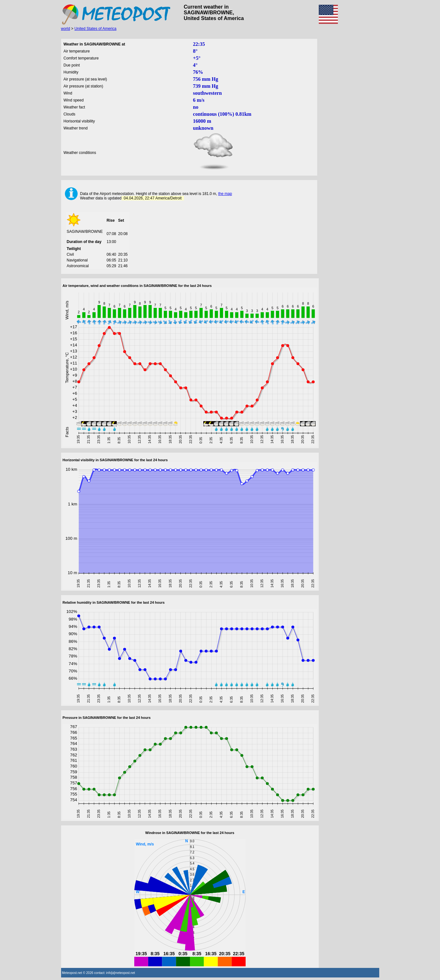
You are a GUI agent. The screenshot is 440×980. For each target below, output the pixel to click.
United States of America (95, 29)
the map (225, 194)
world (66, 29)
